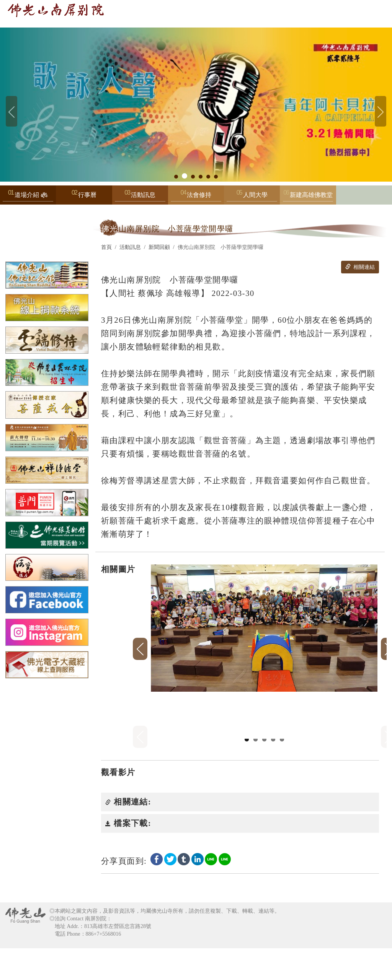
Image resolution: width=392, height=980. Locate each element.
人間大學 (252, 197)
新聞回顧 (159, 247)
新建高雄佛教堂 (308, 197)
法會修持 (196, 197)
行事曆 (87, 195)
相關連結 (360, 267)
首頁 (106, 247)
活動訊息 (140, 197)
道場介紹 (28, 197)
